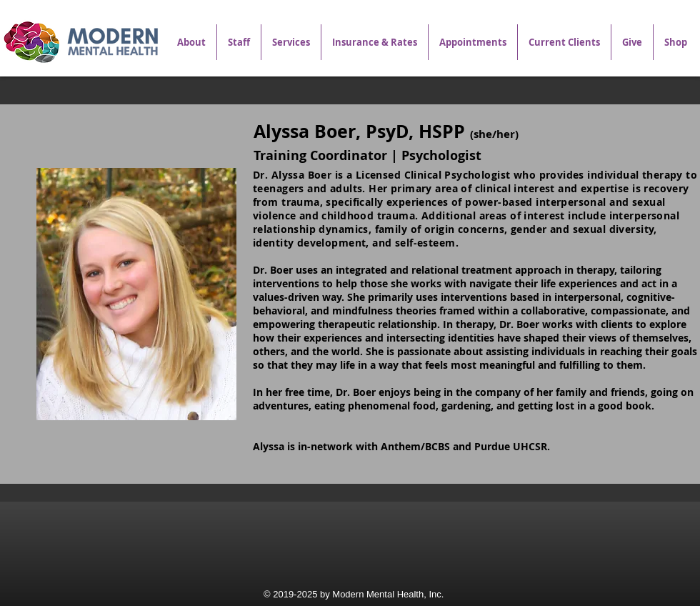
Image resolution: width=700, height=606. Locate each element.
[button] (291, 42)
